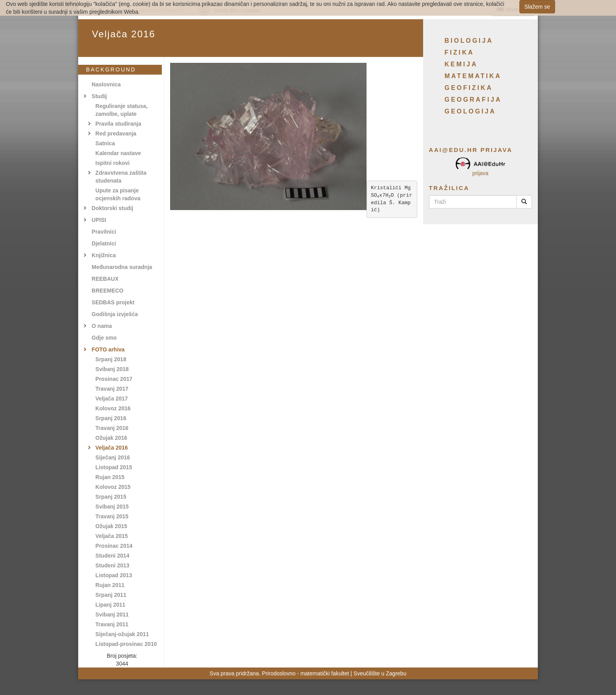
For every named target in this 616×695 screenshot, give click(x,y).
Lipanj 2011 (110, 605)
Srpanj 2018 (111, 359)
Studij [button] (99, 96)
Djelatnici (104, 243)
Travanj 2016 (112, 428)
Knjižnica (104, 255)
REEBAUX (105, 279)
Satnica (105, 143)
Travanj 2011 (112, 624)
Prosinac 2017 (114, 379)
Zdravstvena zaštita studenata (121, 177)
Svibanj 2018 (112, 369)
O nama (102, 326)
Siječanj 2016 (113, 457)
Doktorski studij (112, 208)
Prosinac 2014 (114, 546)
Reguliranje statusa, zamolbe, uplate (122, 110)
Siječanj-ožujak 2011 (122, 634)
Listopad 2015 (114, 467)
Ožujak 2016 (111, 438)
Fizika (460, 52)
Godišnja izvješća (115, 314)
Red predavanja (116, 134)
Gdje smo (104, 338)
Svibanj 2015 (112, 507)
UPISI (99, 220)
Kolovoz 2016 (113, 408)
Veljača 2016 (112, 448)
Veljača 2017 (112, 399)
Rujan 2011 (110, 585)
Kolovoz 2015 (113, 487)
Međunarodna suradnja (122, 267)
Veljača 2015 (112, 536)
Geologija (470, 111)
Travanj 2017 (112, 389)
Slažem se (537, 7)
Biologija (469, 41)
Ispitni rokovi (113, 163)
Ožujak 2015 (111, 526)
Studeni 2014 (112, 556)
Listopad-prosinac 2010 (126, 644)
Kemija (461, 64)
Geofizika (469, 88)
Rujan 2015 (110, 477)
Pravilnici (104, 232)
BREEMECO (107, 291)
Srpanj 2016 (111, 418)
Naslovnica (106, 84)
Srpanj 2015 (111, 497)
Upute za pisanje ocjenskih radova (118, 194)
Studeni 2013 (112, 565)
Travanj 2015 (112, 516)
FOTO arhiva (108, 349)
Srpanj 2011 (111, 595)
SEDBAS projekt (113, 302)
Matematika (473, 76)
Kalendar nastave (118, 153)
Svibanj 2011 (112, 615)
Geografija (473, 100)
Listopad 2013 (114, 575)
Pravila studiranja (118, 124)
